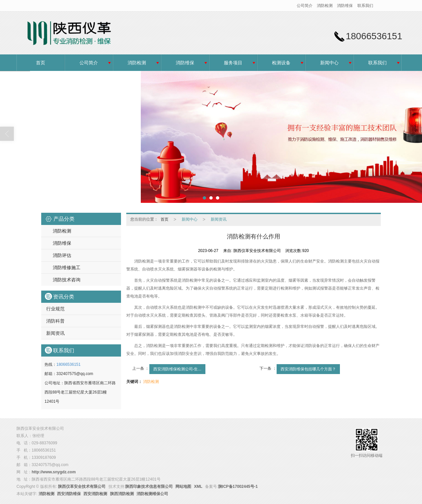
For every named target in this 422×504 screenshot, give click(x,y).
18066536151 (68, 364)
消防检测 (325, 6)
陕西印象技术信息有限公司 (149, 487)
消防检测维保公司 (152, 494)
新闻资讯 (55, 333)
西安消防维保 (69, 494)
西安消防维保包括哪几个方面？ (308, 369)
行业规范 (55, 309)
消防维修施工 (67, 268)
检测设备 (281, 63)
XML (198, 487)
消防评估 (62, 255)
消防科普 (55, 321)
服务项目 (233, 63)
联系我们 (365, 6)
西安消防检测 (95, 494)
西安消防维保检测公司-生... (177, 369)
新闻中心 (329, 63)
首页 (41, 63)
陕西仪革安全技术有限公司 (82, 487)
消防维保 (345, 6)
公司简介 (305, 6)
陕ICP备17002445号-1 (238, 487)
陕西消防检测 (122, 494)
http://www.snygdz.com (54, 472)
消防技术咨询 (67, 280)
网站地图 (183, 487)
